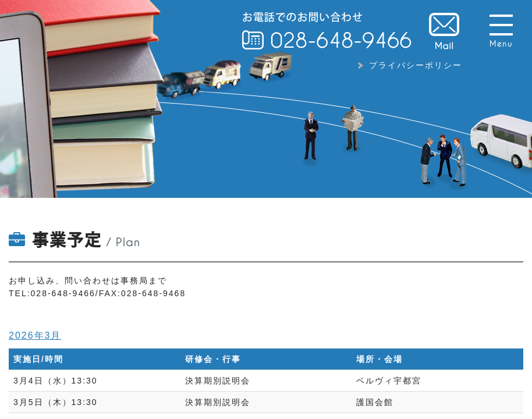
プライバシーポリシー (416, 65)
